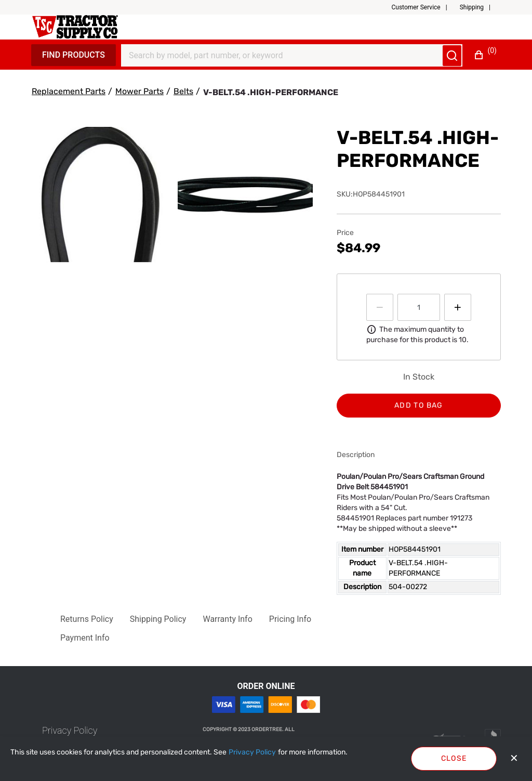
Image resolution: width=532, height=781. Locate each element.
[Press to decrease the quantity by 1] (380, 307)
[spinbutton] (419, 307)
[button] (423, 7)
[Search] (285, 56)
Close (454, 758)
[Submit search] (452, 56)
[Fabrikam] (75, 27)
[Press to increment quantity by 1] (458, 307)
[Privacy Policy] (252, 752)
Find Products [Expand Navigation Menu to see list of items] (74, 55)
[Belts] (183, 92)
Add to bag (419, 405)
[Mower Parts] (139, 92)
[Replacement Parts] (69, 92)
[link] (70, 730)
